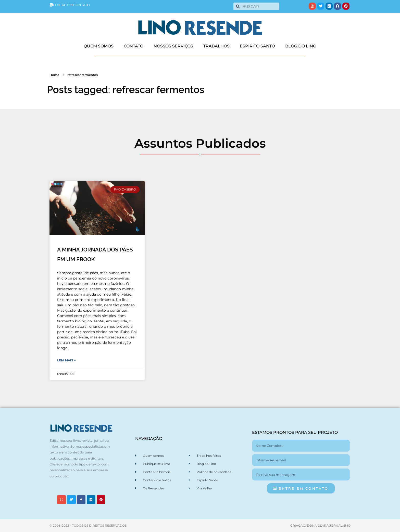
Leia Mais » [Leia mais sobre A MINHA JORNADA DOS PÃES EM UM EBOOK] (66, 360)
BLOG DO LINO (301, 46)
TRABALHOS (216, 46)
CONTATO (134, 46)
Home (54, 75)
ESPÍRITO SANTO (257, 46)
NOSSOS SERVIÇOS (173, 46)
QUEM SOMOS (99, 46)
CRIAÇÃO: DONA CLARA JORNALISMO (320, 525)
